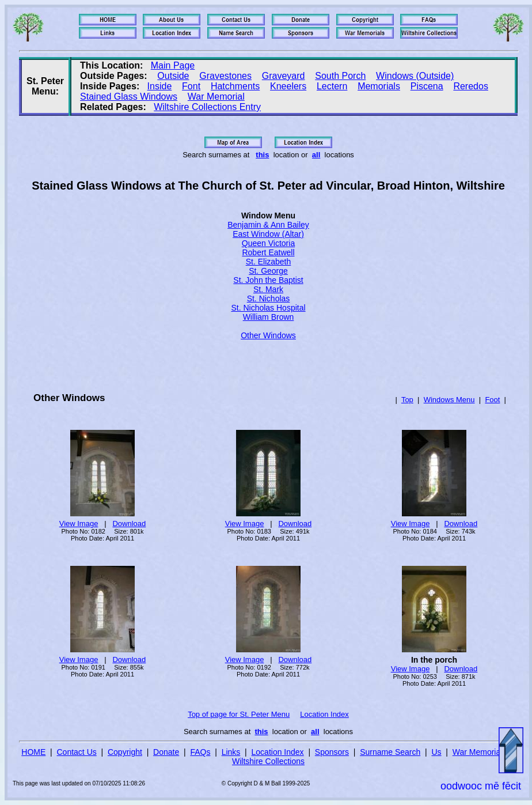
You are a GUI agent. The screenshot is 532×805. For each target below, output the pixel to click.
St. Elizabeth (269, 262)
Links (231, 752)
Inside (160, 86)
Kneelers (288, 86)
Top (407, 400)
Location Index (324, 714)
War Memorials (480, 752)
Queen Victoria (268, 243)
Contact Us (77, 752)
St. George (268, 271)
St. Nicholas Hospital (268, 308)
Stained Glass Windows (129, 97)
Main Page (173, 65)
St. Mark (268, 289)
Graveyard (284, 76)
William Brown (269, 317)
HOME (33, 752)
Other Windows (268, 335)
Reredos (470, 86)
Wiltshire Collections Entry (207, 107)
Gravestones (225, 76)
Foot (492, 400)
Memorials (379, 86)
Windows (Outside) (415, 76)
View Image (79, 524)
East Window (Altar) (268, 234)
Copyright (125, 752)
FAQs (200, 752)
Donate (166, 752)
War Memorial (216, 97)
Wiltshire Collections (268, 761)
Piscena (427, 86)
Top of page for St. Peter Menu (239, 714)
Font (191, 86)
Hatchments (235, 86)
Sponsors (332, 752)
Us (436, 752)
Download (129, 524)
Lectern (332, 86)
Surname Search (390, 752)
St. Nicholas (269, 298)
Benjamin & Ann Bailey (268, 225)
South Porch (340, 76)
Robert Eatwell (268, 252)
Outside (173, 76)
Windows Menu (449, 400)
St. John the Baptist (268, 280)
